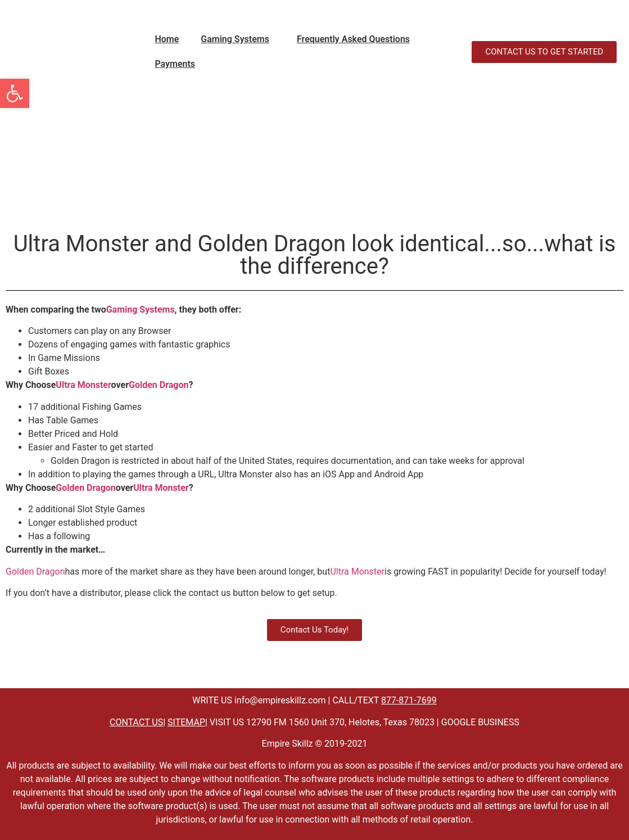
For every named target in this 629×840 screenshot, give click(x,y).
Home (167, 39)
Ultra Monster (83, 385)
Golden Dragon (159, 385)
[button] (238, 39)
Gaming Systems (235, 39)
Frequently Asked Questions (353, 39)
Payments (175, 64)
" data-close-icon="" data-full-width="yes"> (306, 52)
